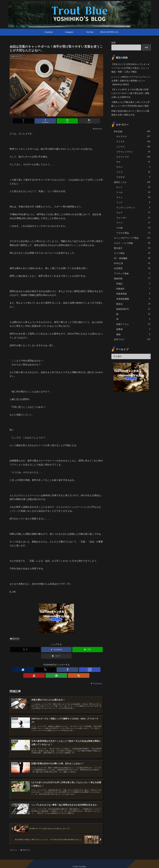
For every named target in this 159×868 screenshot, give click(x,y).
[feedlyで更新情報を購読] (67, 670)
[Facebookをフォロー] (51, 670)
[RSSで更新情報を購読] (73, 670)
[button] (80, 121)
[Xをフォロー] (46, 670)
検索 (113, 43)
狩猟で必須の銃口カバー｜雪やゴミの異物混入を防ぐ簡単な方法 (130, 113)
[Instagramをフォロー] (56, 670)
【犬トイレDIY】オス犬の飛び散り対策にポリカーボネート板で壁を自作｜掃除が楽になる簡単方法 (130, 93)
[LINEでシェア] (64, 121)
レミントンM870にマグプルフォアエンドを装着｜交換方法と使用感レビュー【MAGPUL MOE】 (131, 81)
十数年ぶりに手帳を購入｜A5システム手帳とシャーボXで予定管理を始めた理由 (131, 104)
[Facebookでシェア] (48, 121)
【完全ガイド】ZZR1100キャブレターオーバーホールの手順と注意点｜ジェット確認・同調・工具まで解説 (131, 68)
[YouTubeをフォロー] (62, 670)
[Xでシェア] (33, 121)
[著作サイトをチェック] (40, 670)
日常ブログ (15, 639)
